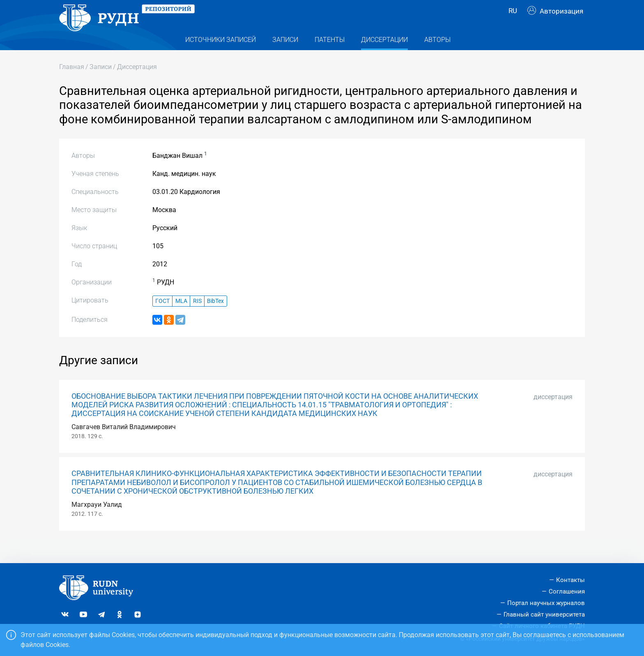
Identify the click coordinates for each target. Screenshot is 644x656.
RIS (197, 317)
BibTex (215, 317)
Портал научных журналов (546, 603)
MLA (181, 317)
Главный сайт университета (544, 614)
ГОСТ (162, 317)
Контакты (570, 580)
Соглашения (567, 591)
